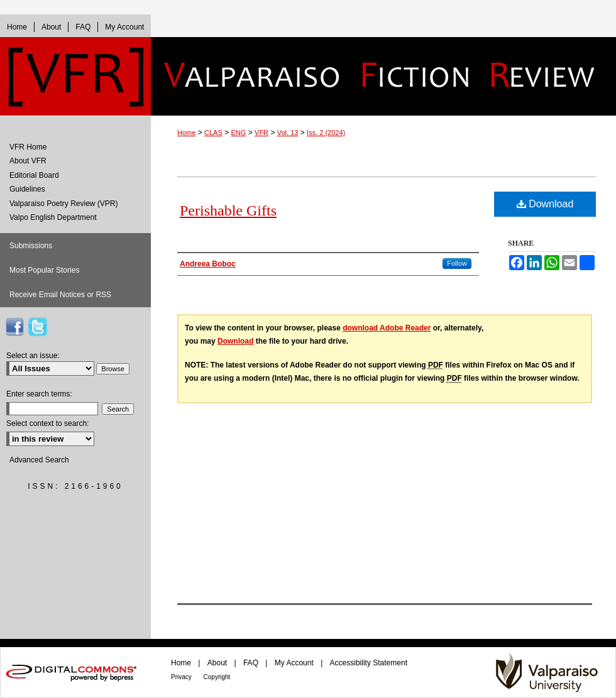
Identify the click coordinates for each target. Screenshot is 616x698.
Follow (457, 263)
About (218, 663)
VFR (261, 133)
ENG (239, 133)
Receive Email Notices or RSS (60, 295)
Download (545, 204)
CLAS (213, 133)
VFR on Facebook (14, 327)
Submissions (31, 246)
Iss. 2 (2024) (326, 133)
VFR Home (28, 147)
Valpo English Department (53, 217)
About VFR (28, 161)
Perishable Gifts (228, 210)
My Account (295, 663)
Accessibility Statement (369, 663)
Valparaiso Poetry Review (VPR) (64, 204)
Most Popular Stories (44, 270)
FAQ (252, 663)
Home (186, 133)
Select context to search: (47, 423)
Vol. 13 (288, 133)
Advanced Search (39, 460)
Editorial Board (34, 175)
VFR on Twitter (38, 327)
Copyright (217, 677)
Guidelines (27, 189)
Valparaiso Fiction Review (383, 76)
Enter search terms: (39, 394)
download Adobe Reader (387, 328)
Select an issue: (33, 356)
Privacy (182, 677)
